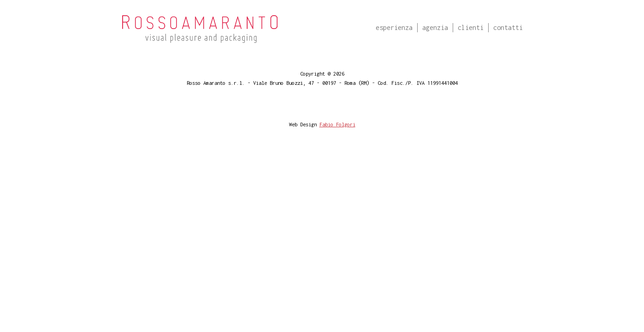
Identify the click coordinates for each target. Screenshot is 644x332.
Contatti (508, 27)
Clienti (471, 27)
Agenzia (435, 27)
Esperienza (394, 27)
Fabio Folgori (337, 124)
